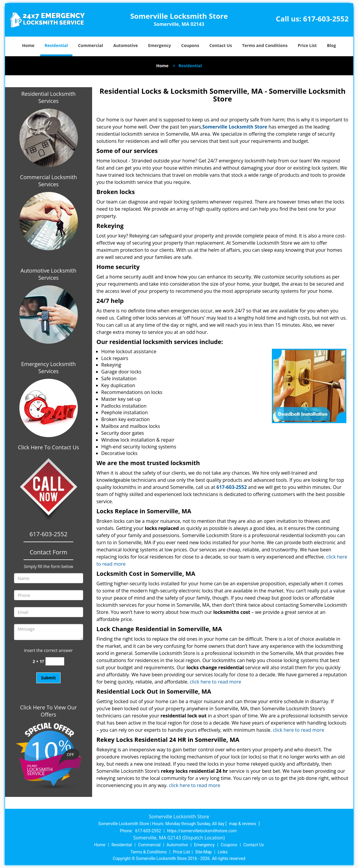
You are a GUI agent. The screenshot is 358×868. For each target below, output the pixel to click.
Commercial (91, 45)
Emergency (160, 45)
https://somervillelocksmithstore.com (202, 831)
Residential (56, 45)
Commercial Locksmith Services (48, 181)
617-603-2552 (326, 19)
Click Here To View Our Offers (48, 711)
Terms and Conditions (265, 45)
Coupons (190, 45)
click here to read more (217, 682)
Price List (307, 45)
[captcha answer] (55, 661)
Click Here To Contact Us (48, 447)
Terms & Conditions (149, 852)
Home (28, 45)
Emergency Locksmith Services (48, 367)
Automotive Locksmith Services (48, 274)
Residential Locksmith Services (48, 97)
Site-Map (203, 852)
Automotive (126, 45)
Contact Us (221, 45)
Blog (331, 45)
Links (223, 852)
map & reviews (243, 824)
